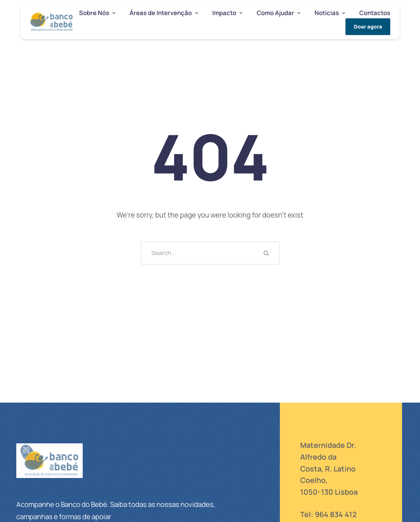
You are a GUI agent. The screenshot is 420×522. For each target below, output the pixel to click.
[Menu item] (97, 13)
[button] (114, 13)
